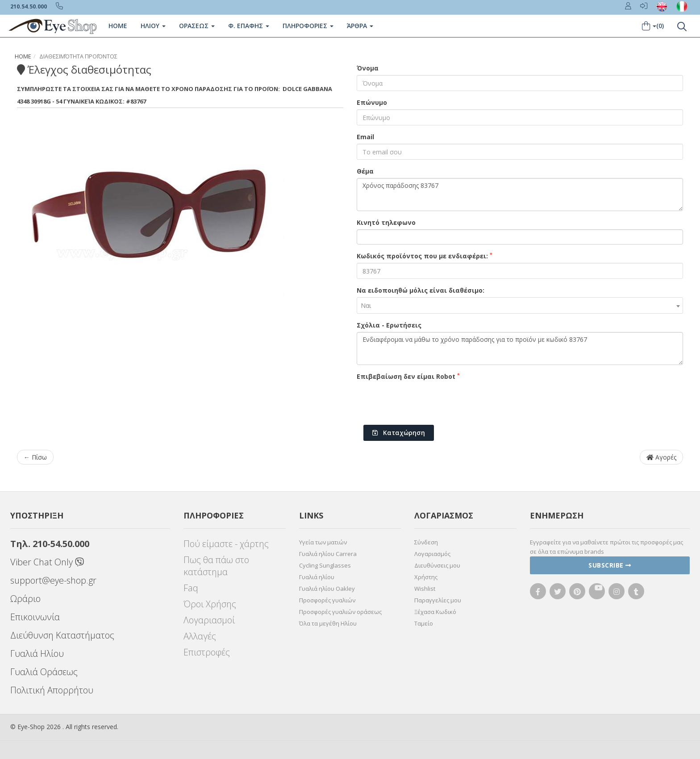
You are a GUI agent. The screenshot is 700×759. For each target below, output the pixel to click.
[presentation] (425, 401)
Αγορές (661, 457)
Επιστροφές (207, 652)
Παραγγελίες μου (438, 600)
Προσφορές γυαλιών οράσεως (340, 612)
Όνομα (368, 68)
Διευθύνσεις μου (437, 565)
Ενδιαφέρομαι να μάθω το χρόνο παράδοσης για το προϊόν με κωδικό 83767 (520, 348)
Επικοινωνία (35, 617)
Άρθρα (360, 26)
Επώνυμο (372, 102)
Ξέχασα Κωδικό (435, 612)
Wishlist (425, 589)
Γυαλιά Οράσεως (44, 672)
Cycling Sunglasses (325, 565)
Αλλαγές (200, 636)
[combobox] (520, 305)
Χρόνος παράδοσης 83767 (520, 195)
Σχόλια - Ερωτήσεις (389, 325)
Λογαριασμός (432, 554)
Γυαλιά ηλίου (317, 577)
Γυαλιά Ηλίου (37, 653)
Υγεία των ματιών (323, 542)
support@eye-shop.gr (53, 580)
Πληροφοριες (308, 26)
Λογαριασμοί (209, 620)
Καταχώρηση (399, 433)
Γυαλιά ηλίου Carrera (328, 554)
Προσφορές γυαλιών (327, 600)
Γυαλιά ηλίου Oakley (327, 589)
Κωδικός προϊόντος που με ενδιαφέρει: (425, 256)
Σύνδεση (426, 542)
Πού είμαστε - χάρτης (226, 544)
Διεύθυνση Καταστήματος (62, 635)
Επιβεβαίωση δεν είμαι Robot (408, 376)
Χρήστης (426, 577)
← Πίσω (35, 457)
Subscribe (610, 565)
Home (118, 26)
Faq (191, 588)
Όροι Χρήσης (210, 604)
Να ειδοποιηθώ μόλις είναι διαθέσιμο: (421, 290)
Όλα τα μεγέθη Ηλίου (328, 623)
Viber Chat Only (47, 562)
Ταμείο (424, 623)
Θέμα (365, 171)
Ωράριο (25, 599)
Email (365, 137)
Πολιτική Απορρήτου (52, 690)
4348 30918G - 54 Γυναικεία (56, 101)
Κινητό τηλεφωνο (386, 222)
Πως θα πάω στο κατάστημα (216, 566)
